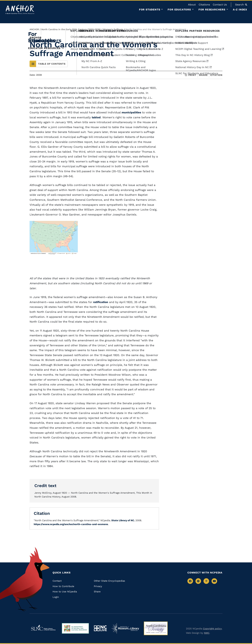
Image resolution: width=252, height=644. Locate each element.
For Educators (179, 10)
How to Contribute (63, 586)
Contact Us (220, 5)
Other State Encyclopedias (109, 581)
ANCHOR (34, 29)
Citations (204, 5)
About (192, 5)
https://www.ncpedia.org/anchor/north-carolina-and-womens (71, 524)
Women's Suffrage (113, 29)
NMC (207, 633)
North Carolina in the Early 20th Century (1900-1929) (71, 29)
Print (191, 75)
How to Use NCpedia (65, 592)
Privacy (98, 586)
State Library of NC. (123, 520)
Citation (216, 75)
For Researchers (212, 10)
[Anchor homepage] (20, 10)
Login (56, 597)
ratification (101, 302)
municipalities (131, 112)
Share (203, 75)
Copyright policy (212, 629)
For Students (150, 10)
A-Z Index (240, 10)
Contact (57, 581)
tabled (96, 117)
